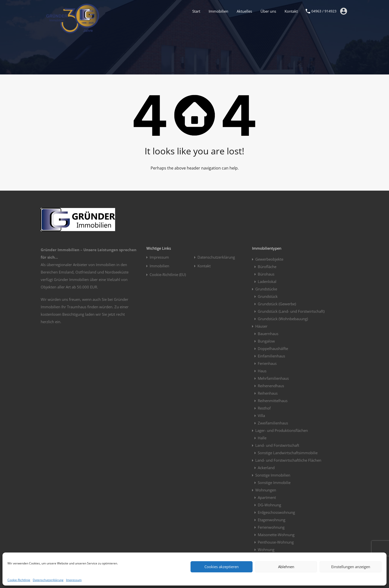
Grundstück (268, 296)
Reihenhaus (268, 393)
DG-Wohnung (269, 505)
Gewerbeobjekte (269, 259)
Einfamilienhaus (271, 356)
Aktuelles (244, 11)
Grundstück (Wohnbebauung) (283, 319)
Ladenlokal (267, 281)
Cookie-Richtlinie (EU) (168, 275)
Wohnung (266, 550)
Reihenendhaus (271, 386)
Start (196, 11)
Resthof (264, 408)
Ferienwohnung (271, 527)
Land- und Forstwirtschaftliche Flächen (288, 460)
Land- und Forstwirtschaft (277, 445)
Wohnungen (266, 490)
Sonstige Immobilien (273, 475)
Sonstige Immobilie (274, 483)
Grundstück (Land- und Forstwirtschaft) (291, 311)
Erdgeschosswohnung (276, 512)
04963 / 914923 (324, 11)
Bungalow (266, 341)
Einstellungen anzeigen (351, 567)
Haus (262, 371)
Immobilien (218, 11)
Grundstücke (266, 289)
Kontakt (291, 11)
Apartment (267, 497)
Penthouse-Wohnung (276, 542)
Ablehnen (286, 567)
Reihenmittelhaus (273, 401)
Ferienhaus (267, 363)
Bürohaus (266, 274)
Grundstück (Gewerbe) (277, 304)
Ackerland (266, 468)
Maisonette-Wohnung (276, 535)
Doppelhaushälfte (273, 348)
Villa (261, 415)
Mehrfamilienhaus (273, 378)
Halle (262, 438)
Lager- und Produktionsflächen (282, 430)
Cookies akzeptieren (222, 567)
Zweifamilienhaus (273, 423)
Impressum (74, 580)
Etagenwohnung (272, 520)
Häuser (261, 326)
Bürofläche (267, 267)
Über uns (268, 11)
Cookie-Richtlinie (19, 580)
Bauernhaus (268, 334)
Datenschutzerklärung (48, 580)
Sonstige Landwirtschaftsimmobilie (288, 453)
